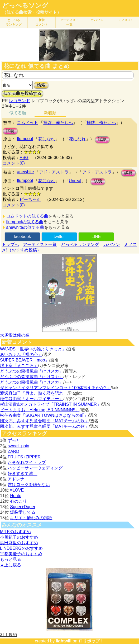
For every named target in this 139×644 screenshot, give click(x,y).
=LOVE (17, 490)
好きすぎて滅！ (22, 474)
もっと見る (11, 559)
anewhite (25, 172)
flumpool (25, 139)
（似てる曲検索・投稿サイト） (32, 12)
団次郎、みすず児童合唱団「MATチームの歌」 (44, 421)
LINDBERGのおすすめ (21, 548)
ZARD (13, 451)
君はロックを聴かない (29, 485)
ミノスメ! (125, 20)
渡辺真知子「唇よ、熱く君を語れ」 (34, 393)
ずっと (14, 440)
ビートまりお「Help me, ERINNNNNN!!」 (40, 410)
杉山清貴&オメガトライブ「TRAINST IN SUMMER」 (51, 404)
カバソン (97, 20)
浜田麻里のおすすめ (19, 543)
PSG (24, 158)
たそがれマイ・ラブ (27, 462)
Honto (16, 496)
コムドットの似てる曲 (27, 216)
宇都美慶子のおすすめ (21, 554)
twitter (59, 237)
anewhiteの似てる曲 (25, 227)
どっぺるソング (25, 6)
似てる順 (18, 113)
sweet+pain (18, 446)
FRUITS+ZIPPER (24, 457)
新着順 (50, 113)
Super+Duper (23, 507)
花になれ (47, 139)
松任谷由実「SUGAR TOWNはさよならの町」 (44, 415)
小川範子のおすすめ (19, 537)
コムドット (27, 123)
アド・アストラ (54, 172)
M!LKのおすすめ (15, 532)
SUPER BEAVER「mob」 (25, 360)
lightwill (64, 641)
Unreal (75, 181)
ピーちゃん (30, 199)
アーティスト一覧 (40, 244)
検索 (41, 85)
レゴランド (20, 101)
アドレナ (16, 479)
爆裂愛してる (23, 512)
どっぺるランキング (80, 244)
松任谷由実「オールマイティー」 (32, 399)
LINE (96, 237)
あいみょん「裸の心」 (21, 355)
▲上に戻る (11, 565)
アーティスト (69, 22)
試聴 (10, 131)
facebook (22, 237)
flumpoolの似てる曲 (25, 222)
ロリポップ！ (91, 641)
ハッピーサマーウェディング (35, 468)
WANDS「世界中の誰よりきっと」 (33, 349)
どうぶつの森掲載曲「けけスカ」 (32, 371)
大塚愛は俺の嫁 (15, 335)
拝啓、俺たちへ (58, 123)
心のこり (18, 501)
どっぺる (14, 22)
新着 (42, 22)
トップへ (10, 244)
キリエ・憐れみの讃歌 (31, 518)
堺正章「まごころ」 (19, 366)
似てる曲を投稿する (22, 93)
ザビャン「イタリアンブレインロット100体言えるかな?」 (55, 388)
